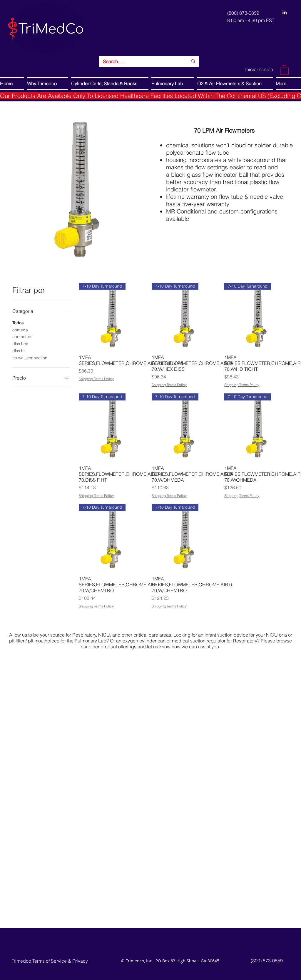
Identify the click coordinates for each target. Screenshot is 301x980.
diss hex (20, 343)
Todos (18, 323)
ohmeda (20, 330)
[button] (284, 70)
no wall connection (30, 358)
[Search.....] (141, 61)
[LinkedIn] (285, 12)
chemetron (22, 336)
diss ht (19, 350)
